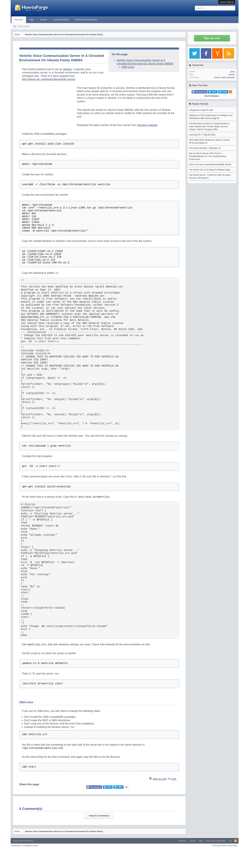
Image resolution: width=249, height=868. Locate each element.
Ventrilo (67, 69)
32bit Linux (128, 67)
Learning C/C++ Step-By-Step (202, 135)
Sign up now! (212, 38)
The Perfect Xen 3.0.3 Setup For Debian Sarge (210, 170)
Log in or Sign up (227, 2)
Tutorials (19, 20)
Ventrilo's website (147, 125)
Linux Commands (61, 20)
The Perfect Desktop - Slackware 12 (205, 148)
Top (230, 841)
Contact (193, 841)
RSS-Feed (236, 841)
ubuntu (232, 75)
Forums (44, 20)
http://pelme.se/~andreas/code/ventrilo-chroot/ (49, 79)
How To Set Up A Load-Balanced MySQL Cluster (210, 165)
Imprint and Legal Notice (216, 841)
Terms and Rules (219, 846)
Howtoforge (25, 846)
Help (201, 841)
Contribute (182, 841)
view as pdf (159, 779)
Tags (31, 20)
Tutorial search (23, 26)
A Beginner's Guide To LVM (201, 110)
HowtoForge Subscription (86, 20)
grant (232, 72)
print (174, 779)
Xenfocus (30, 841)
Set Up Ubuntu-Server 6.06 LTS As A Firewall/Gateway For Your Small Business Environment (208, 156)
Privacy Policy (232, 846)
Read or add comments (224, 78)
